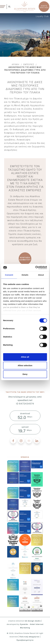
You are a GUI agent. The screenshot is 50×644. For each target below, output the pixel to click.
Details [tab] (25, 275)
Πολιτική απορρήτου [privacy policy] (29, 637)
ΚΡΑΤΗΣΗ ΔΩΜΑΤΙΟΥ (25, 259)
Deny (25, 374)
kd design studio (33, 621)
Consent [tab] (9, 275)
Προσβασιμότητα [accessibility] (25, 640)
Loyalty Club (42, 16)
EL (10, 7)
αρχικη (15, 64)
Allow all (25, 357)
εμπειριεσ (29, 64)
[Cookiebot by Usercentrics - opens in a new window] (36, 268)
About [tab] (41, 275)
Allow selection (25, 365)
